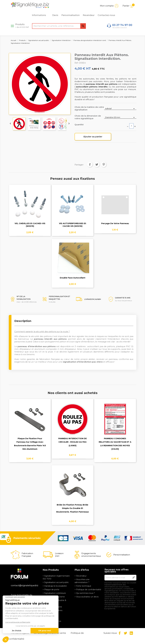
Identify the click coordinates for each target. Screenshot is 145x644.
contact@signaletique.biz (25, 585)
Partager (90, 164)
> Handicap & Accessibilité (55, 586)
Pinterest (104, 164)
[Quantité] (131, 126)
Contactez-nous (106, 15)
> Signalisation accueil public (56, 582)
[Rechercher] (59, 26)
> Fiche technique (83, 586)
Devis (55, 15)
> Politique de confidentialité (88, 590)
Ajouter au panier (93, 137)
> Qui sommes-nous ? (85, 593)
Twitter (125, 633)
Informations (40, 15)
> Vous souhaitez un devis (87, 597)
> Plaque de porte (51, 590)
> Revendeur (81, 576)
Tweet (97, 164)
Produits (22, 26)
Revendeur (89, 15)
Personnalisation (71, 15)
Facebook (120, 633)
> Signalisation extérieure (54, 593)
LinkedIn (131, 633)
